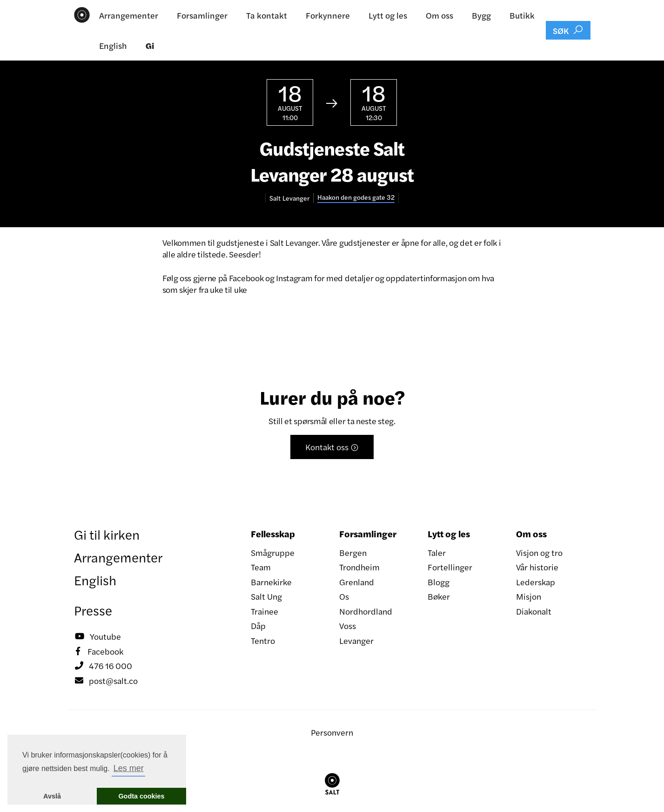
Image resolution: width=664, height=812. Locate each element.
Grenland (357, 582)
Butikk (522, 15)
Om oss (439, 15)
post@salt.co (106, 681)
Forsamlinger (202, 15)
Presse (93, 610)
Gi (150, 45)
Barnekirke (271, 582)
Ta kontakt (267, 15)
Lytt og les (388, 15)
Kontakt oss (332, 447)
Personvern (332, 732)
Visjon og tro (539, 552)
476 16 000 (103, 666)
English (113, 45)
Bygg (481, 15)
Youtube (97, 636)
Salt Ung (266, 596)
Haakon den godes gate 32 (356, 197)
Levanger (356, 640)
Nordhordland (366, 611)
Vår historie (537, 567)
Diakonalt (534, 611)
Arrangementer (129, 15)
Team (261, 567)
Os (344, 596)
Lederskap (536, 582)
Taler (437, 552)
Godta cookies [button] (141, 796)
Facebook (99, 651)
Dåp (258, 626)
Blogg (439, 582)
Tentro (263, 640)
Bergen (353, 552)
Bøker (439, 596)
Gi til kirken (107, 534)
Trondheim (359, 567)
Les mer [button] (129, 768)
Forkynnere (328, 15)
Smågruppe (273, 552)
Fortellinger (450, 567)
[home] (82, 15)
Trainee (265, 611)
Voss (348, 626)
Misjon (529, 596)
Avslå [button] (52, 796)
